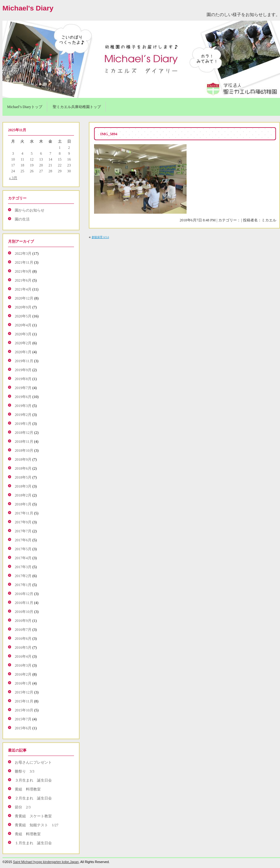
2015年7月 (23, 719)
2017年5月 (23, 549)
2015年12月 (24, 692)
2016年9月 (23, 621)
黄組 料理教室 (28, 789)
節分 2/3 (23, 807)
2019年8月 (23, 379)
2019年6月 (23, 397)
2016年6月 (23, 639)
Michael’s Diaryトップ (25, 107)
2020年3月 (23, 334)
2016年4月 (23, 656)
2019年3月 (23, 406)
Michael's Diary (28, 8)
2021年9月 (23, 271)
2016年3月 (23, 665)
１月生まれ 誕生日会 (33, 843)
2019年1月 (23, 424)
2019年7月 (23, 388)
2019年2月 (23, 415)
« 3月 (13, 178)
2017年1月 (23, 585)
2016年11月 (24, 603)
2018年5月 (23, 477)
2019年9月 (23, 370)
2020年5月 (23, 316)
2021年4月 (23, 289)
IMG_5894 (109, 134)
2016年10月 (24, 612)
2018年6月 (23, 468)
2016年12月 (24, 594)
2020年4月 (23, 325)
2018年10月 (24, 451)
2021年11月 (24, 262)
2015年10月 (24, 710)
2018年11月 (24, 442)
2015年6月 (23, 728)
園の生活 (22, 219)
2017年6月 (23, 540)
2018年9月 (23, 459)
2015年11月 (24, 701)
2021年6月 (23, 280)
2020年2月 (23, 343)
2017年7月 (23, 531)
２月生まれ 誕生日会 (33, 798)
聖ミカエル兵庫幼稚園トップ (77, 107)
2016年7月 (23, 630)
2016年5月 (23, 648)
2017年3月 (23, 567)
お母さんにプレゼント (33, 762)
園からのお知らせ (30, 210)
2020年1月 (23, 352)
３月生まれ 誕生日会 (33, 780)
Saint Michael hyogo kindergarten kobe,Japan (46, 862)
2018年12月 (24, 433)
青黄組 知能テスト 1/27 (37, 825)
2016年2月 (23, 674)
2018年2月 (23, 495)
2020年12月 (24, 298)
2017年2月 (23, 576)
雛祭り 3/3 (25, 771)
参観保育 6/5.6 (100, 237)
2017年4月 (23, 558)
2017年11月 (24, 513)
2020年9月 (23, 307)
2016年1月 (23, 683)
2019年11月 (24, 361)
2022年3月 (23, 254)
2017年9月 (23, 522)
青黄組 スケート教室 (33, 816)
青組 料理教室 (28, 834)
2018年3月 (23, 486)
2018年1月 (23, 504)
